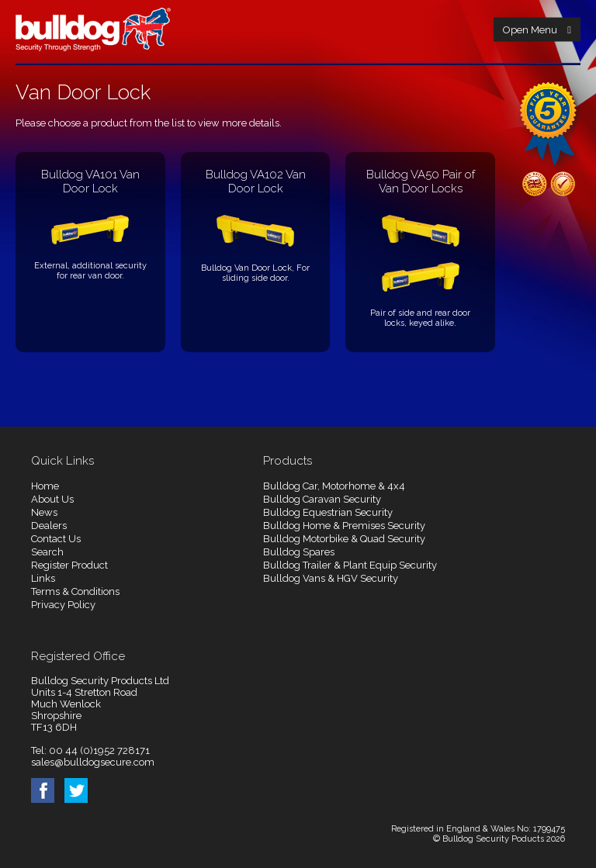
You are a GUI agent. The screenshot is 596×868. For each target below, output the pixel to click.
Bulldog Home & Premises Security (344, 526)
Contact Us (56, 539)
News (44, 512)
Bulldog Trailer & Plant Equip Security (350, 565)
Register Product (69, 565)
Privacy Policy (63, 605)
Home (45, 486)
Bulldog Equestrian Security (328, 512)
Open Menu (537, 30)
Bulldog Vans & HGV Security (331, 578)
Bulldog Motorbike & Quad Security (344, 539)
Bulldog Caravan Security (322, 499)
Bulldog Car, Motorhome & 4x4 (334, 486)
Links (43, 578)
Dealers (49, 526)
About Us (52, 499)
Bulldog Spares (299, 552)
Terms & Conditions (75, 591)
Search (47, 552)
